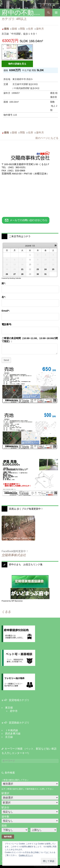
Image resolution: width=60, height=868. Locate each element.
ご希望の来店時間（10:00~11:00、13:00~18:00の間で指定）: (30, 340)
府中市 (14, 711)
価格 (5, 29)
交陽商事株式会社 (14, 555)
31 (45, 274)
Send (6, 360)
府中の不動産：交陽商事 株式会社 (23, 13)
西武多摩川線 (13, 734)
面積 (13, 29)
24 (45, 269)
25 (53, 269)
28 (22, 274)
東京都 (9, 708)
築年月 (39, 29)
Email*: (6, 311)
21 (22, 269)
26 (7, 274)
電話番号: (7, 324)
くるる (6, 612)
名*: (4, 297)
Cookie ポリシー (26, 855)
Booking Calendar (15, 278)
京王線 (9, 737)
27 (14, 274)
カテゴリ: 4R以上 (14, 19)
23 (38, 269)
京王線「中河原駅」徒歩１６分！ (20, 34)
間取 (21, 29)
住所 (29, 29)
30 (38, 274)
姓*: (4, 283)
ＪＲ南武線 (12, 730)
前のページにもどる (47, 138)
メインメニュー (56, 13)
